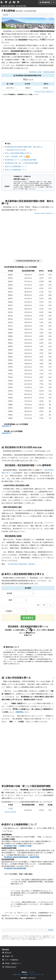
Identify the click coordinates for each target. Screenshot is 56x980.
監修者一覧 (8, 956)
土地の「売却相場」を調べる (15, 156)
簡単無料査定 (45, 2)
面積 (10, 600)
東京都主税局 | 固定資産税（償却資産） (22, 564)
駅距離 (9, 593)
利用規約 (25, 974)
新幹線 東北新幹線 (10, 812)
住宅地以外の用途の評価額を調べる (44, 92)
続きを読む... (33, 189)
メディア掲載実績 (10, 960)
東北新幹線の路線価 (49, 72)
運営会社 (7, 953)
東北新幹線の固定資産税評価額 (15, 868)
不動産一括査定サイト (12, 963)
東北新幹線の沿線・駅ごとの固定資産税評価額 (21, 163)
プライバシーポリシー (36, 974)
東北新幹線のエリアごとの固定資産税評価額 (21, 160)
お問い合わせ (17, 974)
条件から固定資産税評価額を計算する (18, 153)
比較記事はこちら (22, 712)
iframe (28, 118)
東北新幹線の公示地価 (35, 72)
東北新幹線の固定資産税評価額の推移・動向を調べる (24, 147)
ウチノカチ (15, 915)
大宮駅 (10, 808)
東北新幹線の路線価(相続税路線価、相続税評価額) (21, 857)
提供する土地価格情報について (16, 166)
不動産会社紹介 (9, 967)
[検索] (54, 2)
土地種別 (9, 611)
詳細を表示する (7, 426)
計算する (28, 618)
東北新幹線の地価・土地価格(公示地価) (18, 846)
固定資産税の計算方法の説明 (16, 150)
